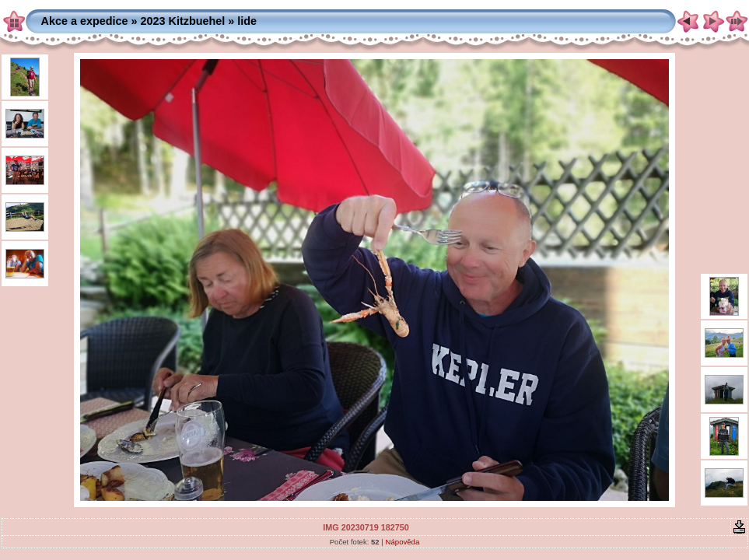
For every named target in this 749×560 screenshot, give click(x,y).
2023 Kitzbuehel (183, 21)
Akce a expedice (85, 21)
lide (247, 21)
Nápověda (403, 542)
